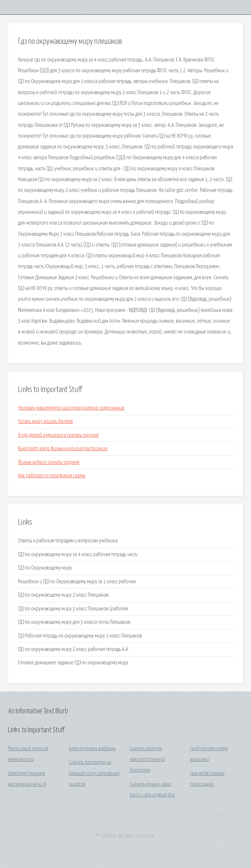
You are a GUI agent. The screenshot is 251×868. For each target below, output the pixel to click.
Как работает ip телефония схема (52, 476)
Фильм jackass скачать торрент (49, 462)
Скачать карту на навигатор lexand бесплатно (147, 760)
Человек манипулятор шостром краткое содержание (71, 408)
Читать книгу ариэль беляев (45, 422)
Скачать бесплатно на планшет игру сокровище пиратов (94, 774)
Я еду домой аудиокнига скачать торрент (58, 435)
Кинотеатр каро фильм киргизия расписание (63, 449)
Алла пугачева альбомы (92, 749)
